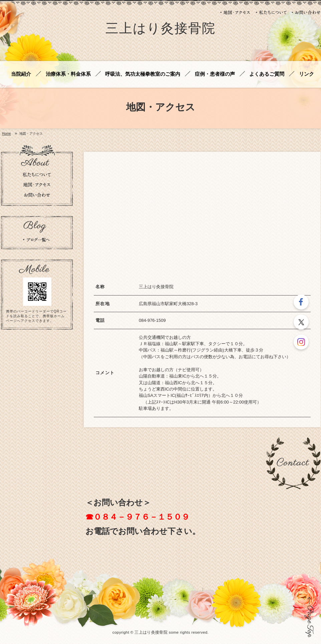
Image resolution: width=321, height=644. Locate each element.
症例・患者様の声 (215, 74)
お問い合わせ (306, 12)
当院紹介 (21, 74)
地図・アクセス (236, 12)
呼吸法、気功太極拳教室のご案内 (143, 74)
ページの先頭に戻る (309, 617)
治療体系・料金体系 (68, 74)
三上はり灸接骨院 (160, 30)
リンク (306, 74)
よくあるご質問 (267, 74)
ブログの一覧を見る (36, 240)
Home (7, 134)
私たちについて (271, 12)
